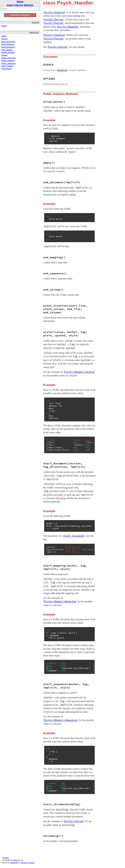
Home (20, 2)
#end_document (8, 42)
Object (4, 26)
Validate (5, 858)
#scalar (4, 55)
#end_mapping (8, 44)
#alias (4, 36)
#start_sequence (8, 63)
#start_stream (7, 66)
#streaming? (7, 69)
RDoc (16, 860)
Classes (19, 5)
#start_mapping (8, 61)
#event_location (8, 52)
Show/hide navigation (20, 15)
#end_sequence (8, 47)
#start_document (8, 58)
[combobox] (20, 9)
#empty (4, 39)
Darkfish (14, 863)
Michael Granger (27, 863)
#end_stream (7, 50)
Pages (10, 5)
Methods (29, 5)
